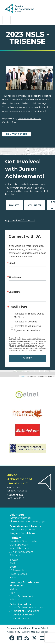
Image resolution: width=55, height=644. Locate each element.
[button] (13, 638)
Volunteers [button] (17, 515)
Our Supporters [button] (19, 545)
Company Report (17, 134)
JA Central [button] (43, 632)
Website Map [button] (29, 632)
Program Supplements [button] (23, 530)
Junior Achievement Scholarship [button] (21, 554)
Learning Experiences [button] (24, 582)
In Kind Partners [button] (19, 548)
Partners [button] (15, 538)
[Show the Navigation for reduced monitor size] (6, 20)
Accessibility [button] (14, 632)
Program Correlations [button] (22, 533)
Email (12, 263)
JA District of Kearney (22, 615)
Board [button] (13, 567)
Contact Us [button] (15, 495)
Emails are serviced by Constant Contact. (28, 350)
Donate (14, 205)
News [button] (13, 578)
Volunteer (35, 205)
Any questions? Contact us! (20, 220)
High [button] (12, 593)
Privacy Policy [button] (39, 628)
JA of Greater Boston (30, 118)
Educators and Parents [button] (25, 526)
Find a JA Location (20, 618)
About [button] (14, 560)
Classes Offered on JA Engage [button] (27, 522)
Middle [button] (14, 589)
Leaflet (22, 376)
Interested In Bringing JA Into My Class (29, 315)
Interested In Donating (25, 322)
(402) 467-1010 (16, 498)
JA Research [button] (17, 570)
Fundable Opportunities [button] (24, 541)
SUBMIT (27, 358)
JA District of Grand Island (25, 611)
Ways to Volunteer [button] (20, 518)
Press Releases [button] (18, 574)
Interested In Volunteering (27, 326)
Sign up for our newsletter (27, 330)
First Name (15, 278)
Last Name (15, 292)
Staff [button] (12, 563)
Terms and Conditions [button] (19, 628)
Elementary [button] (16, 586)
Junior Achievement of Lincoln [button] (27, 607)
